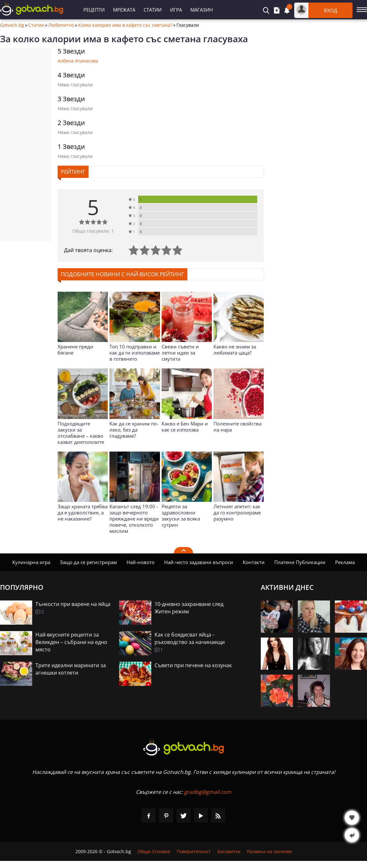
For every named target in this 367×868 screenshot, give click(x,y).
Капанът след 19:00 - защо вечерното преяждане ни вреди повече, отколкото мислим (134, 519)
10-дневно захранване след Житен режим (189, 608)
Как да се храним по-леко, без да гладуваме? (134, 430)
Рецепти (94, 10)
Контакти (254, 562)
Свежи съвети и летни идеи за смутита (180, 353)
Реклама (345, 562)
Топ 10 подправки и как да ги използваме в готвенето (135, 353)
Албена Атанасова (78, 61)
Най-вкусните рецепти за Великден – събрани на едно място (71, 642)
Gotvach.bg (12, 25)
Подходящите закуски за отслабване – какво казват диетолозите (81, 433)
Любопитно (61, 25)
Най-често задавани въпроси (199, 562)
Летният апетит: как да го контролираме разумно (237, 512)
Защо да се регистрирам (88, 562)
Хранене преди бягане (75, 350)
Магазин (202, 10)
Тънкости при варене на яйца (73, 604)
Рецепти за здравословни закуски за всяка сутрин (181, 516)
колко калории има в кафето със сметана (107, 39)
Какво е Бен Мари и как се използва (185, 427)
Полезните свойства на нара (237, 427)
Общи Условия (154, 851)
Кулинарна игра (31, 562)
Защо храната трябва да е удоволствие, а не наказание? (83, 512)
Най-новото (141, 562)
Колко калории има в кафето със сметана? (125, 25)
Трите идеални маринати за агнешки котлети (71, 669)
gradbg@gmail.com (208, 792)
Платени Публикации (300, 562)
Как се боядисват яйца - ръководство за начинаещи (190, 638)
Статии (153, 10)
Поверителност (194, 851)
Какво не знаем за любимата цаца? (235, 350)
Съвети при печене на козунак (193, 665)
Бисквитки (229, 851)
